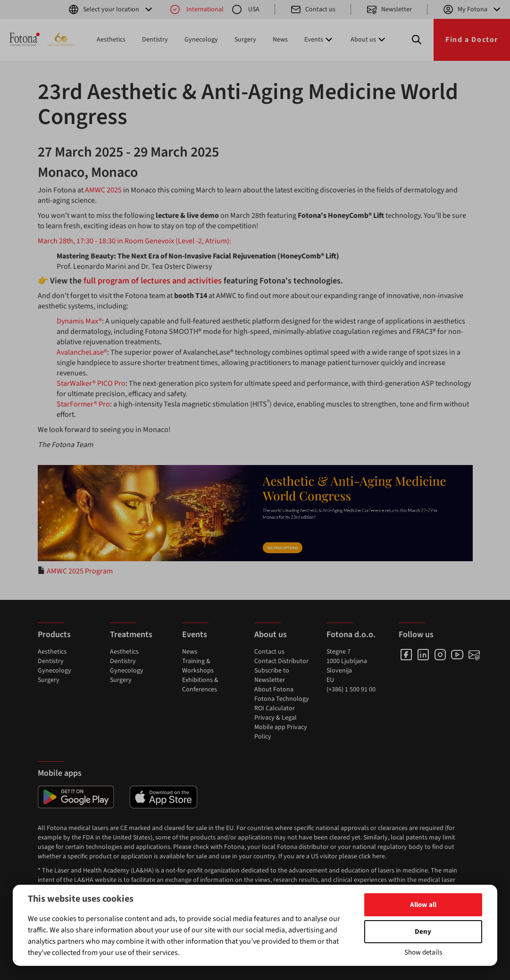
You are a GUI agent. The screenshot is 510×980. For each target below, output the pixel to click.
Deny (423, 932)
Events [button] (319, 40)
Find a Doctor (472, 40)
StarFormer (75, 404)
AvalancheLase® (82, 352)
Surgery (245, 40)
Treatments (131, 635)
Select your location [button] (111, 9)
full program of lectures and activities (153, 281)
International (196, 9)
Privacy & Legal (276, 718)
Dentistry (155, 40)
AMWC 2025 (103, 190)
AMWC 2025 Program (80, 571)
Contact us (313, 9)
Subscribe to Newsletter (272, 675)
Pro (104, 404)
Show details (423, 952)
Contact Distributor (281, 661)
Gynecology (201, 40)
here (379, 856)
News (280, 40)
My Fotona (472, 9)
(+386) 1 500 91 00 (351, 689)
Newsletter (389, 9)
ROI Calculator (275, 708)
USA (245, 9)
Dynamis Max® (79, 321)
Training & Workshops (198, 666)
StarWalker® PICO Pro (91, 383)
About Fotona (274, 689)
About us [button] (369, 40)
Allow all (423, 905)
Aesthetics (111, 40)
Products (54, 635)
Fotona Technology (282, 699)
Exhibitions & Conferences (200, 685)
